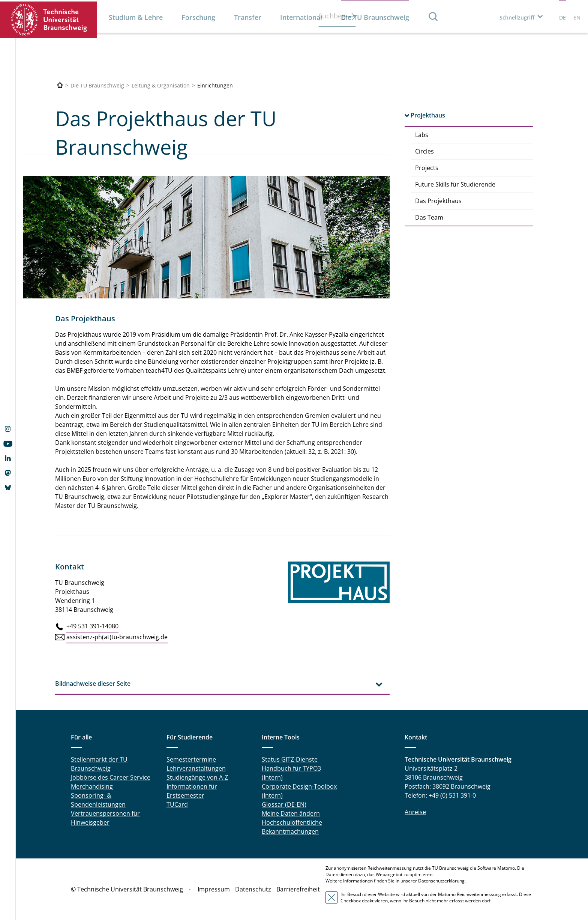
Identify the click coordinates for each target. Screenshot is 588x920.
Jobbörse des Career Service (111, 777)
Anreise (415, 812)
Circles (424, 151)
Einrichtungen (215, 85)
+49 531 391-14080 (92, 626)
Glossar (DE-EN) (284, 804)
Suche (433, 16)
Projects (427, 168)
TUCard (177, 804)
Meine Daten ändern (291, 813)
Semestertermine (191, 759)
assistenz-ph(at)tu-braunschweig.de (117, 637)
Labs (422, 135)
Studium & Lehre (136, 17)
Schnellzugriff (517, 17)
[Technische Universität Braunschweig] (60, 85)
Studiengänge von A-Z (197, 777)
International (301, 17)
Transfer (248, 17)
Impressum (214, 889)
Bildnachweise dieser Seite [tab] (93, 684)
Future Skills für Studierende (455, 184)
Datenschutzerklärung (441, 881)
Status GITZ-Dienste (290, 759)
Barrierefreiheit (298, 889)
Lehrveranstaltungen (196, 768)
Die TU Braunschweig (375, 17)
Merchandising (92, 786)
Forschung (198, 17)
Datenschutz (253, 889)
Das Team (429, 217)
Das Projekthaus (438, 201)
